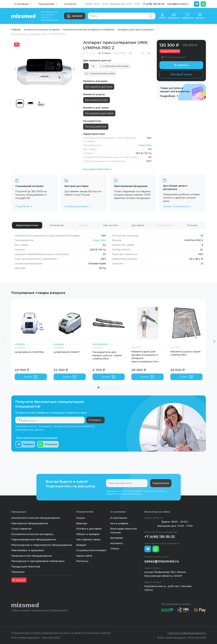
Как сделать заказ (88, 539)
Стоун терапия (21, 529)
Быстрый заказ (181, 74)
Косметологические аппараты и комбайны (89, 30)
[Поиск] (122, 16)
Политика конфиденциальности (187, 633)
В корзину (181, 65)
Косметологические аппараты (42, 30)
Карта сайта (84, 556)
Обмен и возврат (88, 534)
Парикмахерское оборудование (34, 539)
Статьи (115, 549)
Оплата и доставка (89, 529)
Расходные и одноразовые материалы (38, 561)
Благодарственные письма (124, 531)
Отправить (95, 420)
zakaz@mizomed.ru (178, 4)
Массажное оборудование (30, 523)
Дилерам (117, 538)
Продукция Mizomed (26, 566)
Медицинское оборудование (32, 556)
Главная (16, 30)
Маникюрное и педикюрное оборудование (42, 545)
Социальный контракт (91, 550)
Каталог (75, 16)
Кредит (81, 545)
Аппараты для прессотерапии (136, 30)
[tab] (27, 225)
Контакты (70, 4)
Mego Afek (145, 145)
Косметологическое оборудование (36, 518)
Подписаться (161, 483)
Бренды (82, 523)
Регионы (82, 561)
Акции (81, 518)
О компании (119, 518)
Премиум (18, 572)
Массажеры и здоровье (28, 550)
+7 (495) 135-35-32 (153, 4)
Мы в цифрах (119, 523)
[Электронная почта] (127, 483)
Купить (31, 377)
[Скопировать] (130, 53)
